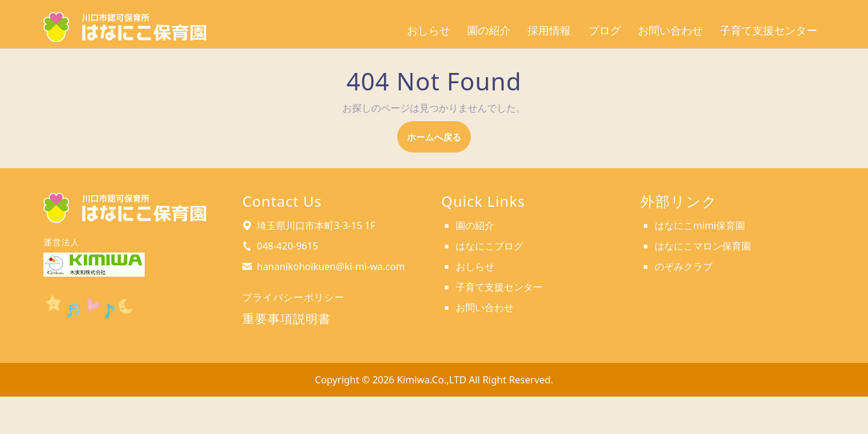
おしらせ (429, 30)
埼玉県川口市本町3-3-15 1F (316, 225)
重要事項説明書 (287, 319)
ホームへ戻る (439, 141)
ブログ (605, 30)
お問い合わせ (670, 30)
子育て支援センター (769, 30)
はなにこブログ (489, 246)
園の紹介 (489, 30)
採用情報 (549, 30)
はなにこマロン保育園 (703, 246)
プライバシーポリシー (294, 297)
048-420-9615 (288, 246)
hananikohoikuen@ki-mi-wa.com (331, 266)
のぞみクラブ (684, 266)
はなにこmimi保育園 (700, 225)
